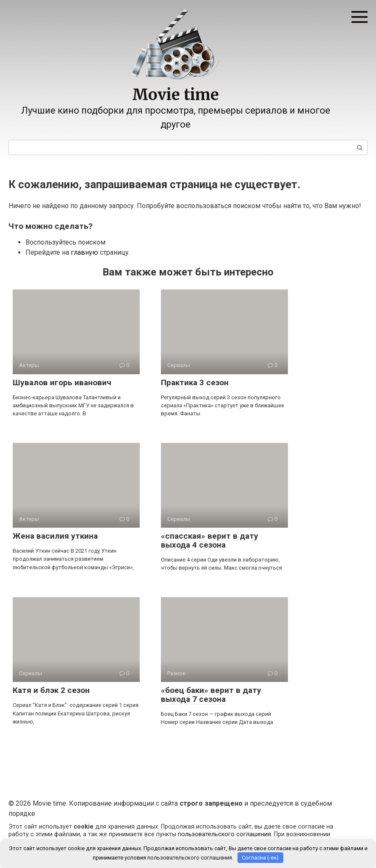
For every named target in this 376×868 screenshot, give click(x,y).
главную (84, 252)
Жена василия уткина (55, 536)
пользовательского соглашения (224, 834)
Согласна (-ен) (260, 858)
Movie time (176, 95)
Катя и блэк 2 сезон (51, 690)
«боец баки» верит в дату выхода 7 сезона (211, 695)
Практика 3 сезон (195, 383)
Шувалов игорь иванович (62, 383)
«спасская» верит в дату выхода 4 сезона (210, 540)
